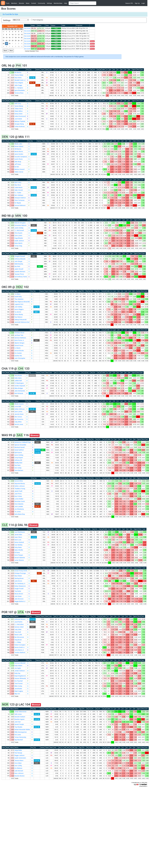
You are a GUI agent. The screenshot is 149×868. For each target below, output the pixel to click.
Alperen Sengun (19, 343)
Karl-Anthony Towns (21, 277)
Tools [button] (8, 3)
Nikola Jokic (18, 144)
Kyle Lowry (18, 182)
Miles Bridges (19, 388)
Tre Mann (17, 294)
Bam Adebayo (19, 195)
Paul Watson (18, 317)
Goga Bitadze (19, 238)
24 (13, 41)
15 (7, 38)
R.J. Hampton (19, 88)
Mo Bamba (18, 72)
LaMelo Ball (18, 381)
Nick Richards (19, 393)
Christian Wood (19, 333)
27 (22, 41)
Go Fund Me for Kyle (10, 14)
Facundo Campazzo (21, 157)
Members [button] (14, 3)
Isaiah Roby (18, 297)
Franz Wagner (19, 83)
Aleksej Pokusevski (20, 320)
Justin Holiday (19, 228)
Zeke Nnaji (18, 162)
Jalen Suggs (18, 85)
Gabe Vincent (19, 190)
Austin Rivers (18, 159)
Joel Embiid (18, 119)
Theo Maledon (19, 299)
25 (16, 41)
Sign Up (137, 3)
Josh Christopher (20, 358)
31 (3, 32)
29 (6, 44)
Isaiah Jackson (19, 241)
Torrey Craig (18, 246)
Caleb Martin (18, 187)
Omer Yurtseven (19, 200)
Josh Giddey (18, 307)
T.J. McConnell (19, 230)
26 (19, 41)
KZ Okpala (18, 203)
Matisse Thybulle (20, 121)
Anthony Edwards (20, 259)
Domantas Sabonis (20, 225)
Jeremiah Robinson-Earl (22, 322)
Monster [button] (21, 3)
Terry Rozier (18, 375)
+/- (107, 70)
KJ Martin (17, 348)
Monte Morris (19, 152)
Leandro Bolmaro (20, 272)
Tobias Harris (19, 109)
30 (10, 44)
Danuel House (19, 345)
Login (143, 3)
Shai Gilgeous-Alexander (22, 302)
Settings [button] (49, 3)
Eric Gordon (18, 353)
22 (7, 41)
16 (10, 38)
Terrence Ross (19, 93)
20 (22, 38)
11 (16, 35)
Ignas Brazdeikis (20, 90)
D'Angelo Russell (20, 256)
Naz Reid (17, 266)
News (28, 3)
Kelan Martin (18, 243)
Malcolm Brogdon (20, 223)
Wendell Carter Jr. (20, 80)
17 (13, 38)
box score (27, 28)
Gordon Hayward (20, 386)
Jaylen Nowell (19, 269)
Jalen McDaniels (20, 391)
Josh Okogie (18, 261)
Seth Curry (18, 103)
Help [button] (65, 3)
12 (19, 35)
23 (10, 41)
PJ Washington (19, 383)
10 (13, 35)
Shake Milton (18, 111)
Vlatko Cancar (19, 172)
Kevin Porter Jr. (19, 340)
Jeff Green (18, 164)
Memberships (58, 3)
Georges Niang (19, 124)
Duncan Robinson (20, 205)
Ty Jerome (18, 312)
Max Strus (18, 185)
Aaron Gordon (19, 154)
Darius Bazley (19, 314)
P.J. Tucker (18, 193)
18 (16, 38)
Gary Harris (18, 78)
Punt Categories (38, 20)
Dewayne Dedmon (20, 198)
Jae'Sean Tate (19, 335)
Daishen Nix (18, 356)
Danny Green (18, 114)
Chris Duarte (18, 233)
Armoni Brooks (19, 351)
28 (3, 44)
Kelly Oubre (18, 378)
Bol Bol (17, 167)
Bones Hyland (19, 146)
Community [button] (41, 3)
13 (22, 35)
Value (12, 70)
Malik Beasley (19, 264)
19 (19, 38)
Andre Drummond (20, 116)
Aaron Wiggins (19, 309)
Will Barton (18, 149)
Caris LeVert (18, 236)
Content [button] (34, 3)
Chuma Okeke (19, 75)
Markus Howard (19, 169)
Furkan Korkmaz (20, 126)
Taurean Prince (19, 274)
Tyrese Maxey (19, 106)
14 (3, 38)
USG (103, 70)
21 (3, 41)
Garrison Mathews (20, 338)
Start (47, 70)
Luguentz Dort (19, 304)
